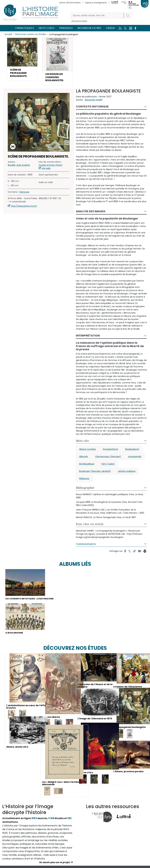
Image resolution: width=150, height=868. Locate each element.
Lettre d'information (70, 3)
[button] (22, 60)
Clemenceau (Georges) (108, 458)
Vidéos (110, 28)
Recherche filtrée (89, 28)
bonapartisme (111, 451)
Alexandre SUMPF (94, 101)
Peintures (24, 193)
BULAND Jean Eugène (19, 167)
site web (46, 170)
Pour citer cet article (90, 526)
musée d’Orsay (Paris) (51, 167)
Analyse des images (91, 213)
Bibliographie (85, 489)
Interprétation (88, 337)
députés (84, 458)
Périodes (65, 28)
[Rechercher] (97, 16)
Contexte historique (92, 108)
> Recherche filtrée (79, 21)
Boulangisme (132, 451)
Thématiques (24, 28)
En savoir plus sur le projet (55, 865)
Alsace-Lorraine (87, 451)
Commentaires (86, 545)
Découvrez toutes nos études (31, 34)
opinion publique (127, 473)
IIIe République (87, 465)
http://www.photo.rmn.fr (24, 208)
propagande (135, 458)
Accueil (8, 34)
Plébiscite (84, 480)
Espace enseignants (96, 3)
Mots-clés (46, 28)
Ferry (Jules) (108, 465)
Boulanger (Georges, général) (95, 473)
